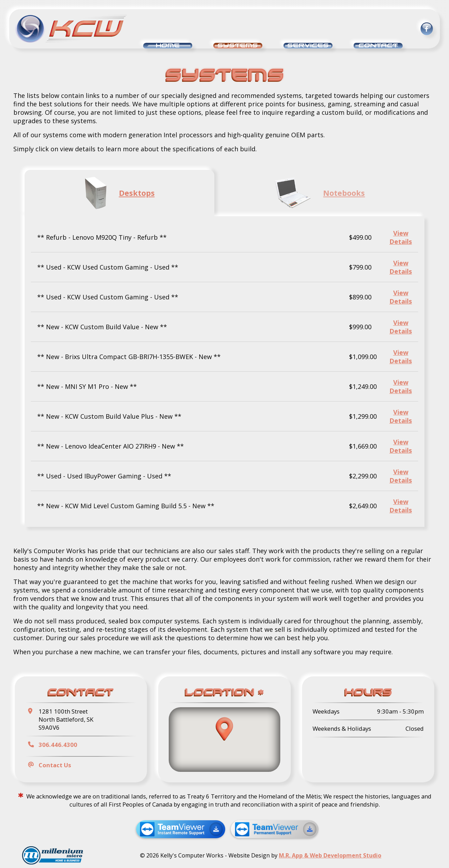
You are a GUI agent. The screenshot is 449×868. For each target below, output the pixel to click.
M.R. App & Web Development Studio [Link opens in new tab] (330, 855)
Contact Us (55, 765)
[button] (224, 729)
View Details (401, 237)
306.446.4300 (58, 745)
